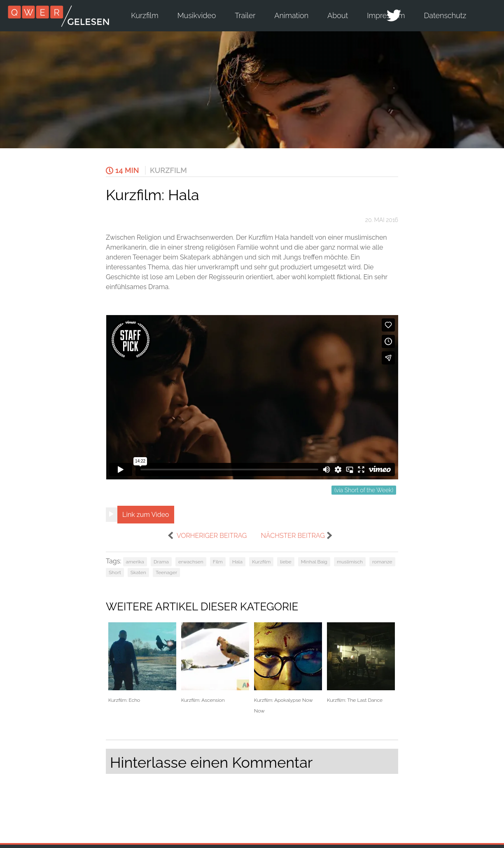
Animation (291, 15)
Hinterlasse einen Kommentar (211, 762)
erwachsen (191, 562)
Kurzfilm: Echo (142, 663)
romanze (382, 562)
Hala (237, 562)
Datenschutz (445, 15)
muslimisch (350, 562)
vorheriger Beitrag (212, 536)
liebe (286, 562)
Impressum (386, 15)
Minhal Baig (314, 562)
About (338, 15)
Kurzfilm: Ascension (215, 663)
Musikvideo (197, 15)
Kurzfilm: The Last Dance (361, 663)
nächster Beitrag (293, 536)
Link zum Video (146, 515)
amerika (135, 562)
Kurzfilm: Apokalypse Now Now (288, 668)
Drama (161, 562)
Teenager (166, 572)
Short (115, 572)
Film (218, 562)
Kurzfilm (145, 15)
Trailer (245, 15)
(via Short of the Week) (364, 490)
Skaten (138, 572)
